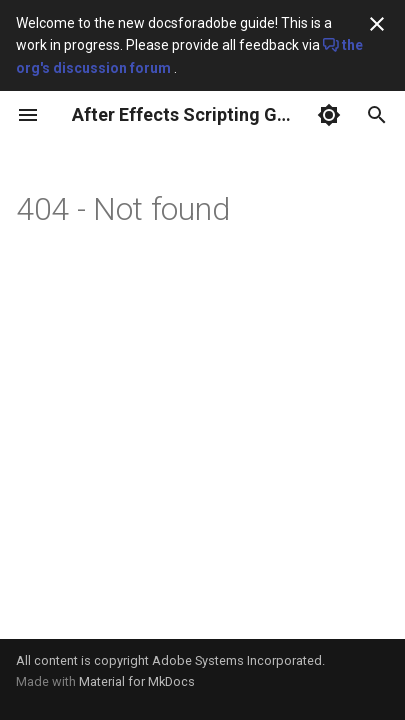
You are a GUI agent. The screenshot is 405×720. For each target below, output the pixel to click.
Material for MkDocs (137, 681)
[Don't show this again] (377, 24)
